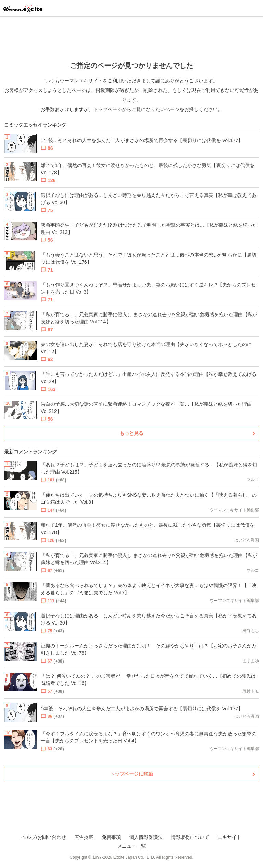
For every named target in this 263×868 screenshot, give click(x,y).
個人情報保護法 (146, 837)
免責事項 (111, 837)
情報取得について (190, 837)
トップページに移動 (131, 774)
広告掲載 (84, 837)
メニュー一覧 (131, 846)
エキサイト (229, 837)
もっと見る (131, 433)
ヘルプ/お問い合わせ (44, 837)
